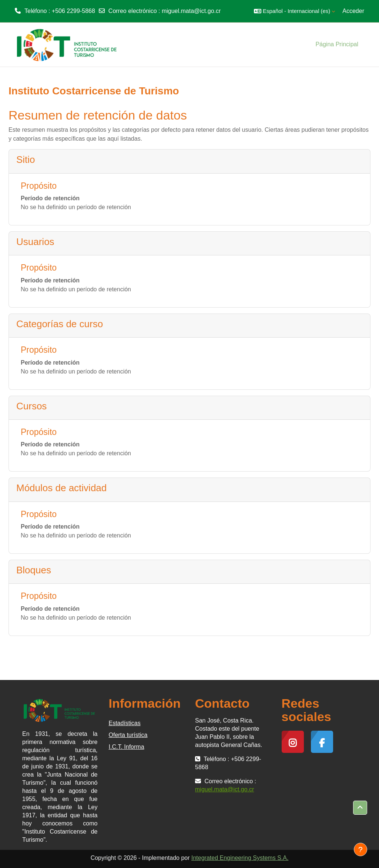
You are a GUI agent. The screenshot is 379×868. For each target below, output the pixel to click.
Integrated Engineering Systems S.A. (240, 858)
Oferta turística (128, 735)
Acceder (353, 11)
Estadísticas (125, 723)
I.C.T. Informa (127, 747)
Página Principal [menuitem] (337, 44)
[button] (294, 11)
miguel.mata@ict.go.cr (191, 11)
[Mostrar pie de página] (360, 849)
